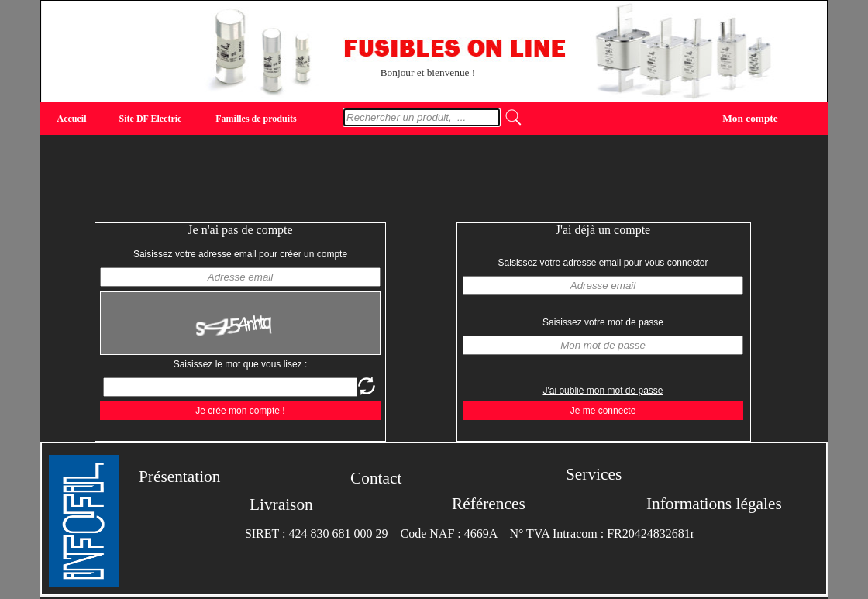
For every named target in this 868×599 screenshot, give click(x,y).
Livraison (281, 504)
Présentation (179, 477)
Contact (376, 478)
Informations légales (714, 504)
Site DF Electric (151, 119)
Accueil (72, 119)
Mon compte (750, 117)
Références (489, 504)
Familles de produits (256, 119)
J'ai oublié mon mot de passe (603, 391)
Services (594, 474)
